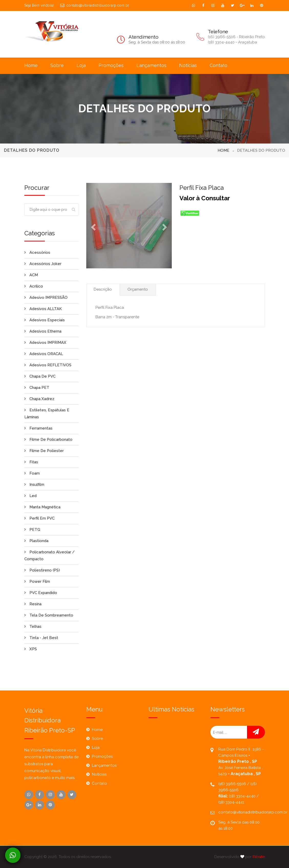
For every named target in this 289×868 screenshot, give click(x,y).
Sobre (57, 65)
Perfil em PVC (39, 518)
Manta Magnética (42, 507)
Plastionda (36, 541)
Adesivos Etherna (43, 331)
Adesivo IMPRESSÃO (46, 298)
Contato (218, 65)
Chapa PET (37, 388)
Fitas (31, 462)
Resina (33, 604)
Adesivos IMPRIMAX (45, 343)
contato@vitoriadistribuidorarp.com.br (95, 5)
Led (30, 496)
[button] (93, 226)
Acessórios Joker (43, 264)
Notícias (188, 65)
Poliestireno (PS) (42, 570)
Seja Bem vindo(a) (39, 5)
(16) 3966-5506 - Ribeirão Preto (236, 37)
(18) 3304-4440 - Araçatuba (232, 42)
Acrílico (34, 286)
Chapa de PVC (40, 376)
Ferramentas (38, 428)
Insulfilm (34, 485)
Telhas (33, 627)
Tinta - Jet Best (41, 638)
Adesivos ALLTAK (43, 309)
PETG (32, 530)
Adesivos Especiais (45, 320)
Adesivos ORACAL (44, 354)
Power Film (37, 581)
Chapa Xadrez (39, 399)
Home (31, 65)
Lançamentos (151, 65)
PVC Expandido (41, 593)
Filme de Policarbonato (48, 440)
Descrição (103, 289)
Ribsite (259, 857)
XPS (31, 649)
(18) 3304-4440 (243, 796)
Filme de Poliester (44, 451)
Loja (81, 65)
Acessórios (37, 252)
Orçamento (138, 289)
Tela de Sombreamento (49, 615)
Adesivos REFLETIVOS (48, 365)
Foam (32, 473)
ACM (31, 275)
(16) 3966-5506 (233, 784)
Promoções (111, 65)
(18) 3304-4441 (231, 802)
